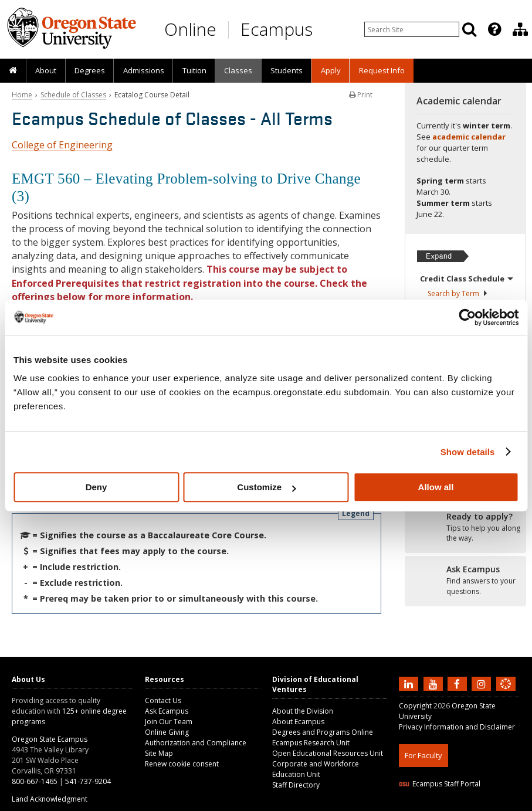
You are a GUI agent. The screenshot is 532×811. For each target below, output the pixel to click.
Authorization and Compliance (196, 743)
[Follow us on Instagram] (483, 683)
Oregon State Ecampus (50, 739)
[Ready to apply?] (465, 528)
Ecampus (277, 29)
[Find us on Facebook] (459, 683)
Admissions (144, 70)
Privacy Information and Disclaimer (457, 727)
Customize (266, 487)
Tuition (194, 70)
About (46, 70)
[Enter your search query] (412, 29)
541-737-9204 (88, 781)
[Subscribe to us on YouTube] (435, 683)
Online (190, 29)
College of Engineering (62, 145)
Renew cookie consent (182, 764)
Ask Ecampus (167, 711)
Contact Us (163, 700)
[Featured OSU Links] (494, 29)
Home (22, 95)
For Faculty (423, 755)
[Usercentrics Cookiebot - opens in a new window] (467, 317)
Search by (458, 293)
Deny (96, 487)
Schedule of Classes (73, 95)
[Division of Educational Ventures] (520, 29)
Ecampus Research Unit (311, 743)
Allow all (436, 487)
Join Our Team (169, 722)
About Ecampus (298, 722)
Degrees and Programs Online (323, 732)
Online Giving (167, 732)
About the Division (303, 711)
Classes (238, 70)
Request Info (382, 70)
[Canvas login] (506, 693)
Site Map (159, 753)
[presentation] (494, 29)
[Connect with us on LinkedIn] (410, 683)
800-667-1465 (35, 781)
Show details (468, 452)
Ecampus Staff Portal (440, 784)
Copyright (415, 706)
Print (361, 95)
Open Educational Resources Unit (328, 753)
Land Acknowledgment (50, 799)
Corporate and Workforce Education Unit (316, 769)
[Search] (469, 29)
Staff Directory (296, 785)
